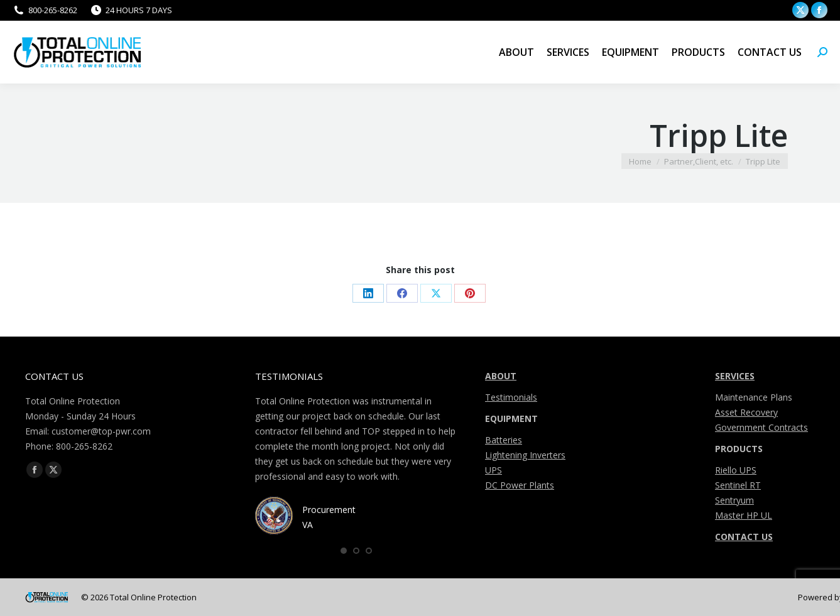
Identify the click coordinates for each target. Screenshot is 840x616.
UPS (494, 470)
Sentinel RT (738, 485)
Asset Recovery (746, 412)
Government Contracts (761, 427)
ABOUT (501, 376)
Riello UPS (736, 470)
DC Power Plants (520, 485)
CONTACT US (744, 537)
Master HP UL (744, 515)
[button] (344, 551)
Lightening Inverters (525, 455)
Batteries (504, 440)
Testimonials (511, 397)
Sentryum (734, 500)
